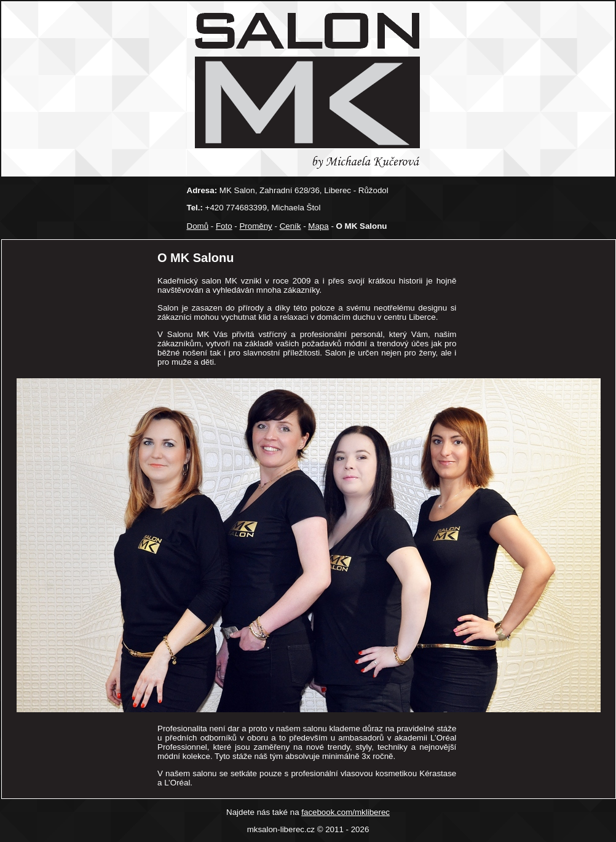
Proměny (255, 226)
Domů (198, 226)
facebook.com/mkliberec (346, 812)
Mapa (318, 226)
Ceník (290, 226)
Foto (224, 226)
